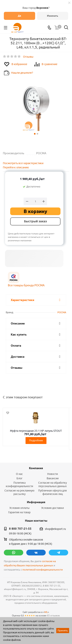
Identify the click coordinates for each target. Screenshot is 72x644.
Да (19, 16)
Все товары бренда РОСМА (26, 285)
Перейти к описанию (16, 167)
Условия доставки (53, 508)
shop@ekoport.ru (55, 529)
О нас (19, 474)
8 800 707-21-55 (20, 529)
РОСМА (62, 312)
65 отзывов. (54, 615)
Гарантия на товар (19, 512)
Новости (53, 474)
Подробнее (36, 440)
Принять (63, 630)
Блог (19, 478)
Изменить (53, 16)
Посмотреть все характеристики (23, 163)
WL (46, 612)
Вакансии (53, 478)
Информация (36, 502)
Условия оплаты (19, 508)
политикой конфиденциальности (43, 570)
